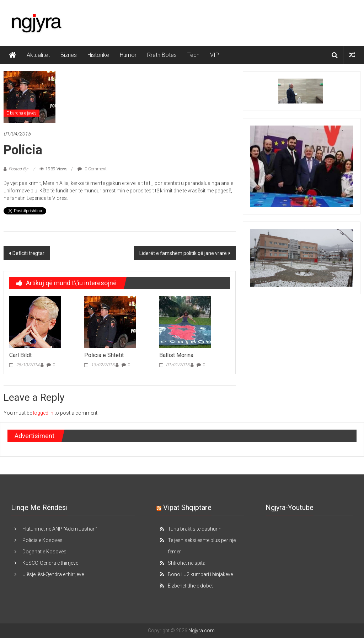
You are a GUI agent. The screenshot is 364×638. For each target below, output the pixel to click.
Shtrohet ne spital (187, 563)
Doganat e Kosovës (44, 552)
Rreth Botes (162, 55)
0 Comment (92, 169)
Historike (98, 55)
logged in (43, 413)
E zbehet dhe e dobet (190, 586)
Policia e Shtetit (104, 355)
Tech (193, 55)
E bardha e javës (22, 113)
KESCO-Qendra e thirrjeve (50, 563)
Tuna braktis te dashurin (195, 529)
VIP (215, 55)
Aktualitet (38, 55)
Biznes (69, 55)
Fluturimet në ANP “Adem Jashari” (60, 529)
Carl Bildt (20, 355)
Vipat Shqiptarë (187, 507)
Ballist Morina (176, 355)
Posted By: (19, 169)
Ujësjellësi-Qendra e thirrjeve (53, 574)
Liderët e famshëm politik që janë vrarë (183, 253)
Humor (128, 55)
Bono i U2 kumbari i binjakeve (200, 574)
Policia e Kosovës (42, 540)
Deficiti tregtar (28, 253)
